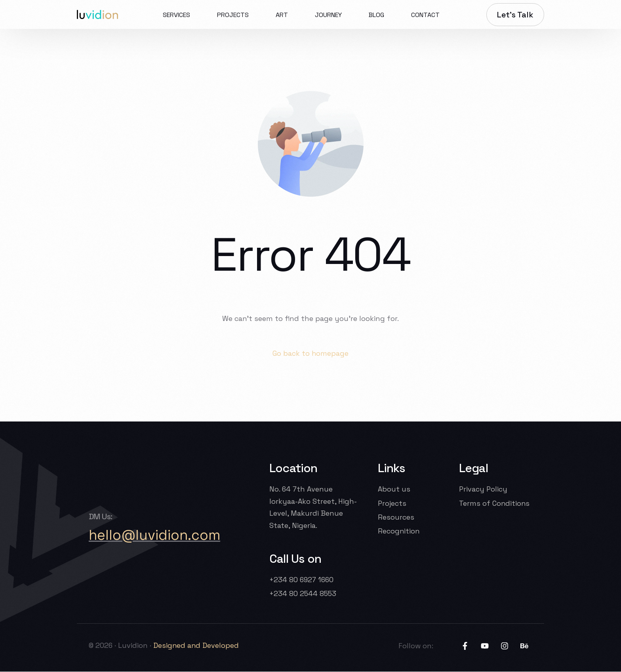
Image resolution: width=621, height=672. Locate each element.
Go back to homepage (311, 353)
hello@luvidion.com (155, 535)
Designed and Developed (197, 646)
